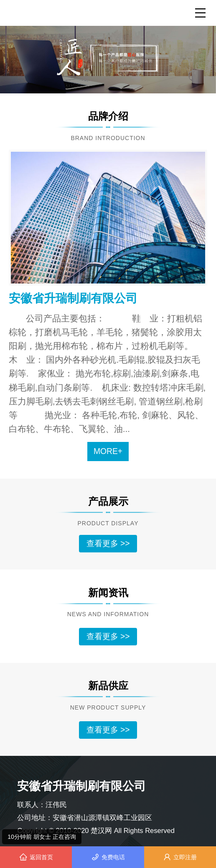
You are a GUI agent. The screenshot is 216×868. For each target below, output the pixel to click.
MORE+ (108, 451)
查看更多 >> (108, 543)
